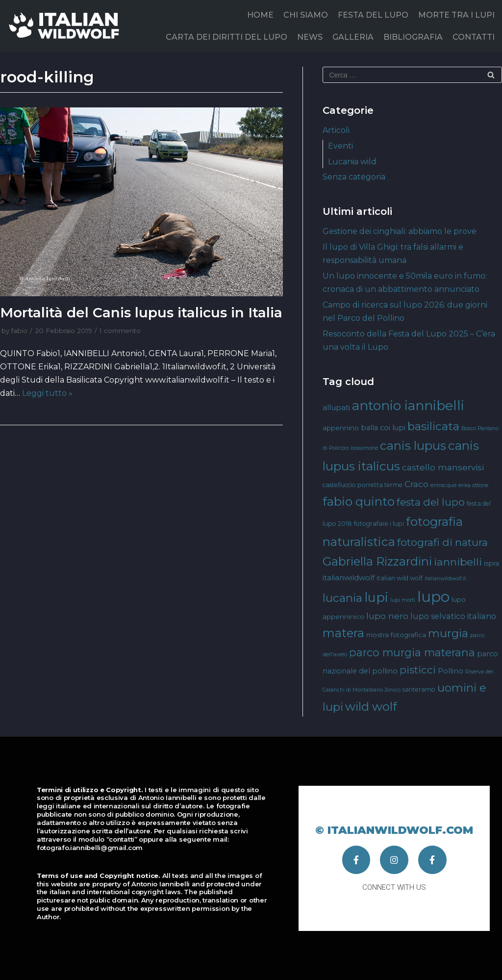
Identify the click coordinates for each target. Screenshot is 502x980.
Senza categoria (354, 177)
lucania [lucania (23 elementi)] (342, 598)
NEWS (310, 37)
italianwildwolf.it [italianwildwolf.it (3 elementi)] (445, 579)
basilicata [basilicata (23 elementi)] (433, 426)
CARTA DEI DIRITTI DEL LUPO (226, 37)
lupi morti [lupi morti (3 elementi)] (403, 600)
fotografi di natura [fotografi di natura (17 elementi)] (442, 542)
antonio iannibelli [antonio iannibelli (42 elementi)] (408, 405)
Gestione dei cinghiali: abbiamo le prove (400, 231)
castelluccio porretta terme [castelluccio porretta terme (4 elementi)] (363, 485)
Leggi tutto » (47, 393)
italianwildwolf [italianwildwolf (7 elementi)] (349, 578)
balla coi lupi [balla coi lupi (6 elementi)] (383, 428)
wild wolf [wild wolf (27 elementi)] (371, 707)
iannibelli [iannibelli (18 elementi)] (458, 562)
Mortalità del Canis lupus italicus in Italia (141, 312)
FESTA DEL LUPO (373, 15)
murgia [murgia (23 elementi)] (448, 633)
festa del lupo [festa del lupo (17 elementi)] (431, 502)
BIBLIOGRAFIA (413, 37)
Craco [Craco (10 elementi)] (416, 484)
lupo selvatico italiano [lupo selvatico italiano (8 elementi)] (453, 616)
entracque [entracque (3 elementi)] (443, 485)
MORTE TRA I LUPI (456, 15)
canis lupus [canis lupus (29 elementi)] (413, 446)
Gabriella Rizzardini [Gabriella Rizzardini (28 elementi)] (377, 561)
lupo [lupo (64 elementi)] (433, 597)
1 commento (120, 331)
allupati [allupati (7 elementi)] (336, 407)
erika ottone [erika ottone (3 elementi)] (473, 485)
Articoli (336, 130)
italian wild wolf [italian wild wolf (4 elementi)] (400, 578)
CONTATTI (474, 37)
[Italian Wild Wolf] (66, 26)
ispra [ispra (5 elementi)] (491, 563)
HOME (260, 15)
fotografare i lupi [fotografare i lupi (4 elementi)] (379, 524)
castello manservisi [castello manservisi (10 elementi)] (443, 467)
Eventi (340, 146)
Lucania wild (352, 162)
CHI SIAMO (306, 15)
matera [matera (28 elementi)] (343, 633)
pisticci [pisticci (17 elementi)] (418, 670)
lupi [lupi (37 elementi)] (376, 597)
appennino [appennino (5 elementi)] (341, 428)
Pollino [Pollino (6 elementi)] (451, 671)
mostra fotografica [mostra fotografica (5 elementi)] (396, 635)
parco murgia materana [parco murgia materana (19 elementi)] (412, 652)
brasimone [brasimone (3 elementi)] (364, 448)
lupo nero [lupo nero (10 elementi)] (387, 616)
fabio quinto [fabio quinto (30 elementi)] (359, 501)
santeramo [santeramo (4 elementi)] (419, 689)
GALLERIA (353, 37)
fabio (19, 331)
